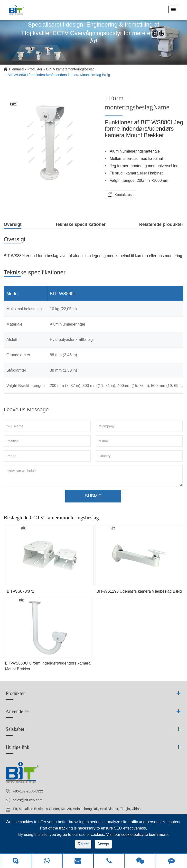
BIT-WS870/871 (21, 591)
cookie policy (132, 834)
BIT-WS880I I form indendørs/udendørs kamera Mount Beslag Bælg (59, 75)
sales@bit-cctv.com (28, 800)
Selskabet (15, 729)
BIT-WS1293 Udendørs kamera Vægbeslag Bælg (139, 591)
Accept (103, 844)
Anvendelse (17, 711)
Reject (83, 844)
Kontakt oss (124, 195)
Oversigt (13, 225)
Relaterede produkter (161, 224)
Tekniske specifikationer (80, 224)
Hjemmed (16, 69)
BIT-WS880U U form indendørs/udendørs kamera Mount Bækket (48, 666)
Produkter (35, 69)
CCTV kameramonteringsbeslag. (71, 69)
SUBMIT (93, 496)
